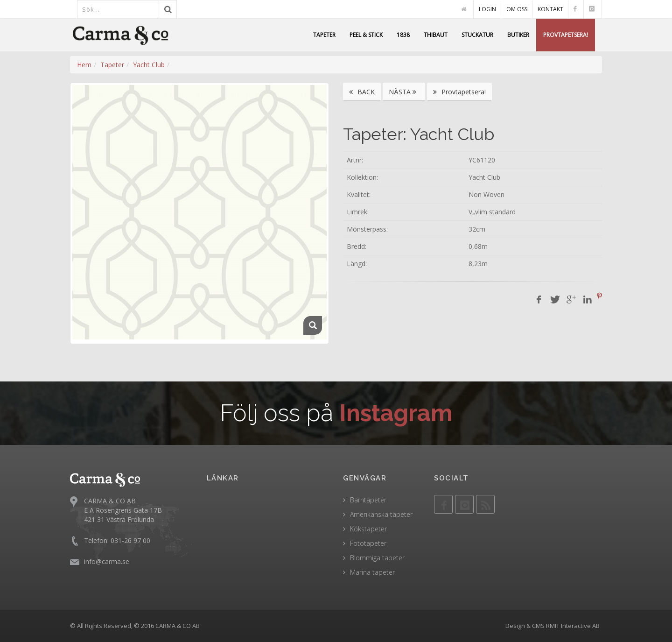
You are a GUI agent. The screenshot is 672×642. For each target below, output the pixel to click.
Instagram (396, 413)
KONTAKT (550, 9)
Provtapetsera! (459, 92)
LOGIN (487, 9)
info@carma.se (107, 561)
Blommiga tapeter (377, 558)
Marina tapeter (372, 572)
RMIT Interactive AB (573, 626)
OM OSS (517, 9)
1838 (403, 35)
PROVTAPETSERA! (566, 35)
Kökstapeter (368, 529)
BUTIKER (518, 35)
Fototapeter (368, 543)
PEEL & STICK (366, 35)
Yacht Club (149, 65)
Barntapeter (368, 500)
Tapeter (112, 65)
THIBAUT (436, 35)
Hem (84, 65)
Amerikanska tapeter (381, 514)
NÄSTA (404, 92)
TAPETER (324, 35)
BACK (362, 92)
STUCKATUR (477, 35)
